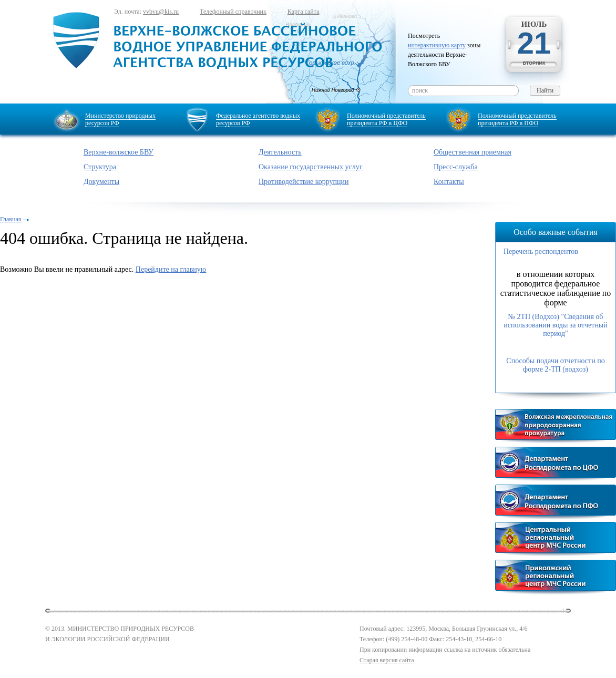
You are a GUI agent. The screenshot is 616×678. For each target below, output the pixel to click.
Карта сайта (304, 12)
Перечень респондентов (541, 251)
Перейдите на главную (171, 269)
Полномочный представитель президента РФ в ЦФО (386, 119)
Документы (101, 182)
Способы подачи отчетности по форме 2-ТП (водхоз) (555, 365)
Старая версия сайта (387, 660)
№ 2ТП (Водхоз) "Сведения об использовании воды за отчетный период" (556, 325)
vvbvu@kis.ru (161, 12)
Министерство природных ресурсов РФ (120, 119)
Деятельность (280, 152)
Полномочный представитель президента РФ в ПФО (517, 119)
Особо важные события (556, 232)
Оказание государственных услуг (311, 167)
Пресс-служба (456, 167)
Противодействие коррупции (304, 182)
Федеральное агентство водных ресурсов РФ (258, 119)
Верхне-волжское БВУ (119, 152)
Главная (11, 219)
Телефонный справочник (233, 12)
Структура (100, 167)
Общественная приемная (473, 152)
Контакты (449, 182)
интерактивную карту (437, 45)
